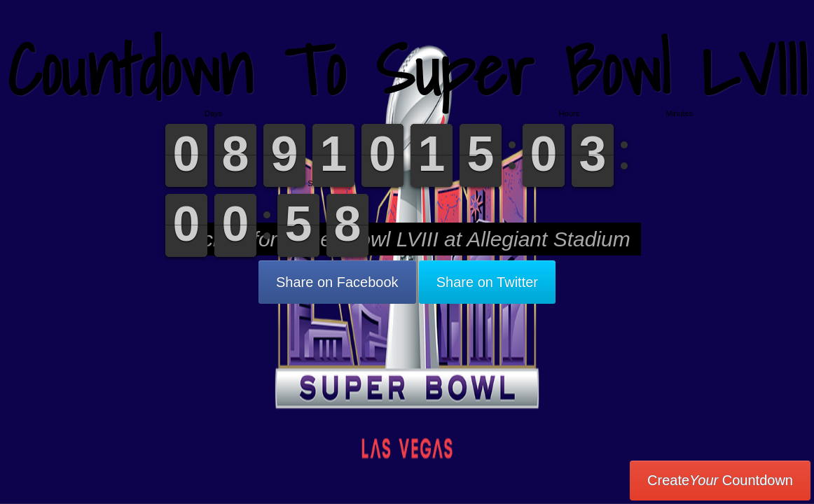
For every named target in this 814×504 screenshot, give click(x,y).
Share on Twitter (487, 282)
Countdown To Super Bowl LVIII (407, 70)
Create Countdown (720, 480)
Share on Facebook (337, 282)
